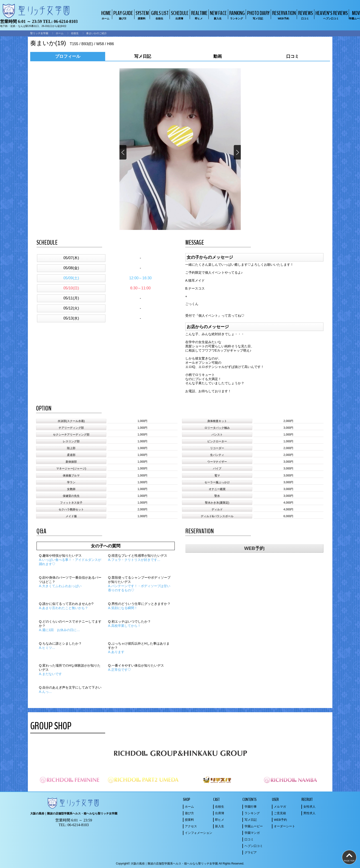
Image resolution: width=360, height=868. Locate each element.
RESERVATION (283, 15)
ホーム (60, 33)
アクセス (191, 826)
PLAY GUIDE (123, 15)
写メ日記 (251, 820)
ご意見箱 (280, 813)
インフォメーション (199, 833)
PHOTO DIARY (258, 15)
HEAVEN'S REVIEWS (331, 15)
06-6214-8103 (66, 22)
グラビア (251, 852)
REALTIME (199, 15)
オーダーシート (284, 826)
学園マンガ (252, 833)
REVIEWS (305, 15)
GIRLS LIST (159, 15)
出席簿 (220, 813)
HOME (106, 15)
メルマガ (280, 807)
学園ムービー (254, 826)
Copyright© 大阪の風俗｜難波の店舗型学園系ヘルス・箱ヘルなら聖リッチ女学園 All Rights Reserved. (180, 864)
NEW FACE (218, 15)
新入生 (220, 826)
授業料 (189, 820)
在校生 (75, 33)
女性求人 (309, 807)
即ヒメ (220, 820)
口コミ (249, 839)
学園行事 (251, 807)
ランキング (252, 813)
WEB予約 (254, 548)
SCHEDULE (179, 15)
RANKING (236, 15)
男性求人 (309, 813)
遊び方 (189, 813)
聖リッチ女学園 (39, 33)
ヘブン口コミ (254, 846)
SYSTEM (142, 15)
